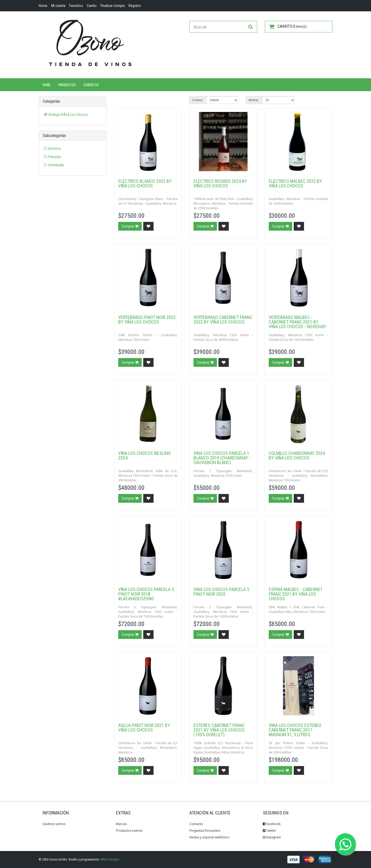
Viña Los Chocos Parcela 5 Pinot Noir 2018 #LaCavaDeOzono (146, 594)
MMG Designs (110, 859)
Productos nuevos (129, 831)
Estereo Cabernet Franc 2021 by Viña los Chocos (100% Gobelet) (219, 730)
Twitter (269, 831)
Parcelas (55, 157)
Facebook (272, 824)
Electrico (55, 149)
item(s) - (289, 27)
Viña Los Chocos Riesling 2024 (144, 455)
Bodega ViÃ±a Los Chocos (68, 115)
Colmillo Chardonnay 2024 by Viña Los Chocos (297, 455)
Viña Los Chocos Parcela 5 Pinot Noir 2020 (221, 592)
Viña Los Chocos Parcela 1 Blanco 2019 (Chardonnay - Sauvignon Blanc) (222, 458)
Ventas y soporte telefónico (209, 837)
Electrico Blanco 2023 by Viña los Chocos (145, 183)
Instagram (272, 837)
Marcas (121, 824)
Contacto (91, 85)
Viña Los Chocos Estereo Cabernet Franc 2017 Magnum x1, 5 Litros (295, 730)
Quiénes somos (54, 824)
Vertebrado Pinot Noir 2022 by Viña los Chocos (147, 320)
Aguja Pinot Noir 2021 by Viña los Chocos (144, 728)
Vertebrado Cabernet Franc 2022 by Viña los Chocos (223, 320)
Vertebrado (56, 165)
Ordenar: (198, 100)
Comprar (130, 226)
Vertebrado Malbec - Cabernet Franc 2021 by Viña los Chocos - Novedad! (297, 322)
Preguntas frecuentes (205, 831)
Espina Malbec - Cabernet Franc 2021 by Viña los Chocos (296, 594)
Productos (67, 85)
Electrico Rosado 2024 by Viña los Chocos (220, 183)
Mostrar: (254, 100)
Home (47, 85)
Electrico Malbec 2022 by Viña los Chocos (295, 183)
